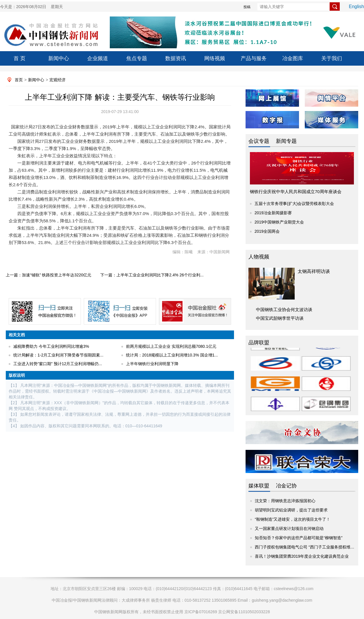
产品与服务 (254, 58)
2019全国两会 (267, 231)
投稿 (247, 7)
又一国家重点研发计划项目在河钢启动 (289, 529)
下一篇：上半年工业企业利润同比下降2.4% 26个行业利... (152, 275)
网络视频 (215, 58)
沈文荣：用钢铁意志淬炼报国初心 (285, 501)
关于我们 (332, 58)
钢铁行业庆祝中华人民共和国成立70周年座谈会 (296, 192)
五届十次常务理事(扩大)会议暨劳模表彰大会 (294, 204)
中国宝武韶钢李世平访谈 (280, 318)
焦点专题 (137, 58)
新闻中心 (59, 58)
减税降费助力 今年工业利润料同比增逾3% (51, 346)
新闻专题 (286, 141)
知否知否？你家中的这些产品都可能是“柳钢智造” (299, 538)
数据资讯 (176, 58)
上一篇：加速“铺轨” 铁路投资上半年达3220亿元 (49, 275)
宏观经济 (57, 80)
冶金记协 (286, 486)
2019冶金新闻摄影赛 (273, 213)
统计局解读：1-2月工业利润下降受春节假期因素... (58, 355)
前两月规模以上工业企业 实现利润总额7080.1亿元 (171, 346)
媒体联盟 (259, 486)
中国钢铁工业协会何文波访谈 (284, 309)
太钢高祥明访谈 (314, 271)
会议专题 (259, 141)
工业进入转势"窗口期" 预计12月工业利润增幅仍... (58, 364)
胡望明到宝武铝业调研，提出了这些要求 (291, 510)
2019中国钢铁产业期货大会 (279, 222)
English (356, 7)
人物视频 (259, 257)
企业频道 (98, 58)
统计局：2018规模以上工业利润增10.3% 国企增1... (172, 355)
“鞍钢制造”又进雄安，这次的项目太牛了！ (292, 519)
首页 (19, 80)
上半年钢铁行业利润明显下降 (152, 364)
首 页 (19, 58)
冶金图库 (293, 58)
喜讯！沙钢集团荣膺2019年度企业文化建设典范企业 (302, 556)
